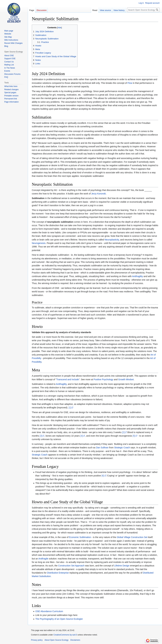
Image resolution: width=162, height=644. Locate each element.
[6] (103, 476)
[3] (41, 436)
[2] (123, 432)
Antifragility (137, 276)
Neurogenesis (39, 243)
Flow (130, 83)
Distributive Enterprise (58, 573)
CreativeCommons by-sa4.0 (65, 635)
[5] (134, 436)
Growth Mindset (126, 379)
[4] (82, 436)
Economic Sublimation (80, 537)
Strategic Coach (122, 448)
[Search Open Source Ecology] (143, 10)
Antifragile (43, 559)
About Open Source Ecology (56, 640)
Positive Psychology (103, 379)
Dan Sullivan (102, 448)
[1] (70, 408)
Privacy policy (37, 640)
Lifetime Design (122, 566)
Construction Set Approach (71, 566)
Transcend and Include (68, 379)
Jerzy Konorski (99, 194)
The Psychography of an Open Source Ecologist (59, 619)
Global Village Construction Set (132, 537)
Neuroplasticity (112, 240)
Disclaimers (75, 640)
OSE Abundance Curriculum (49, 611)
